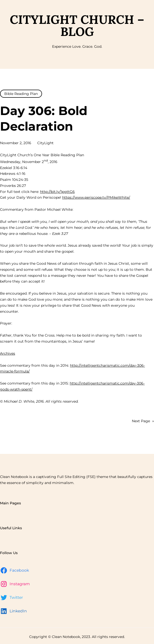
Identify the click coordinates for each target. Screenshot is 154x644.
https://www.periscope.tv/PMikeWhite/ (96, 197)
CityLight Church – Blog (77, 25)
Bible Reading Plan (21, 94)
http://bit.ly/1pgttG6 (57, 192)
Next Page (143, 421)
